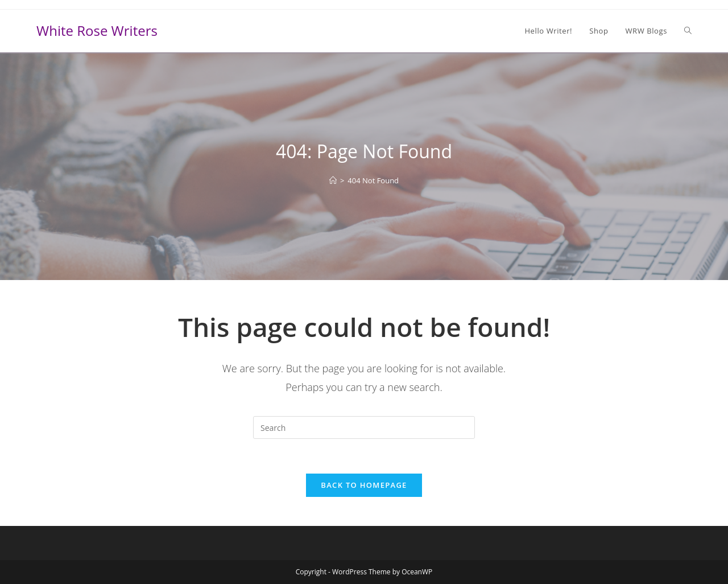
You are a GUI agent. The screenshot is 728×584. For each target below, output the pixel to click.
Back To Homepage (364, 485)
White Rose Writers (97, 30)
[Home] (333, 180)
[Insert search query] (364, 427)
